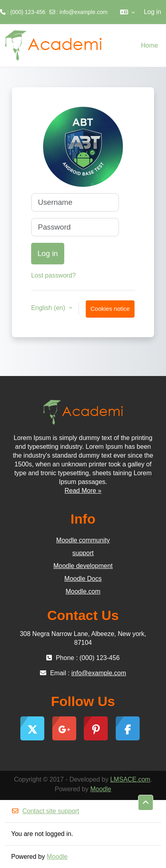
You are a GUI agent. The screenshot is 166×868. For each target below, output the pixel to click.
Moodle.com (83, 591)
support (83, 553)
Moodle (101, 789)
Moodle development (83, 566)
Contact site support (45, 811)
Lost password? (53, 275)
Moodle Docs (83, 579)
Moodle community (83, 540)
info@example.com (83, 12)
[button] (127, 12)
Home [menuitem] (149, 45)
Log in (152, 12)
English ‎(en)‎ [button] (49, 308)
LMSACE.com (130, 779)
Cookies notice (110, 309)
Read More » (83, 491)
